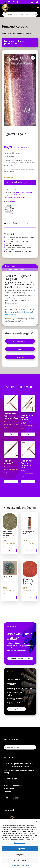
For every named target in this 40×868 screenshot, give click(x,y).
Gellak (18, 197)
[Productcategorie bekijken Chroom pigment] (20, 341)
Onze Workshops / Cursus (20, 658)
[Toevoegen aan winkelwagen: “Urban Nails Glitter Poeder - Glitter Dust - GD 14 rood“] (30, 598)
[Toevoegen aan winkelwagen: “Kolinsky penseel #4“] (11, 482)
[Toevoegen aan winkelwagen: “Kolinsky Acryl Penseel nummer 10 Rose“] (28, 482)
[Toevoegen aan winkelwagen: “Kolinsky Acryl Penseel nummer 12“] (28, 434)
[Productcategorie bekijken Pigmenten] (20, 357)
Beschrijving (10, 266)
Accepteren (20, 849)
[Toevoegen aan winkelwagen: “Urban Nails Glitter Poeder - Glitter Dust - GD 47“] (10, 550)
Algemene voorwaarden (14, 785)
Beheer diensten (19, 843)
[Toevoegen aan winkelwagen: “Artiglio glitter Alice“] (10, 598)
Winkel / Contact (16, 709)
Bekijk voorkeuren (20, 860)
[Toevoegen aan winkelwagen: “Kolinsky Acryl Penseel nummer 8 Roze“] (11, 434)
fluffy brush (26, 312)
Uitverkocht (30, 550)
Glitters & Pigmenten (14, 33)
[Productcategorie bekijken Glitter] (20, 349)
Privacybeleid (24, 865)
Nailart (10, 197)
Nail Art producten (27, 192)
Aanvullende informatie (15, 269)
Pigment (24, 197)
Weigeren (20, 855)
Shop (4, 33)
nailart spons (11, 315)
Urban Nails (13, 202)
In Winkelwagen (20, 182)
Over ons (8, 792)
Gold (14, 197)
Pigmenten (16, 192)
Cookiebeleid (15, 865)
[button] (37, 822)
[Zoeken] (34, 747)
